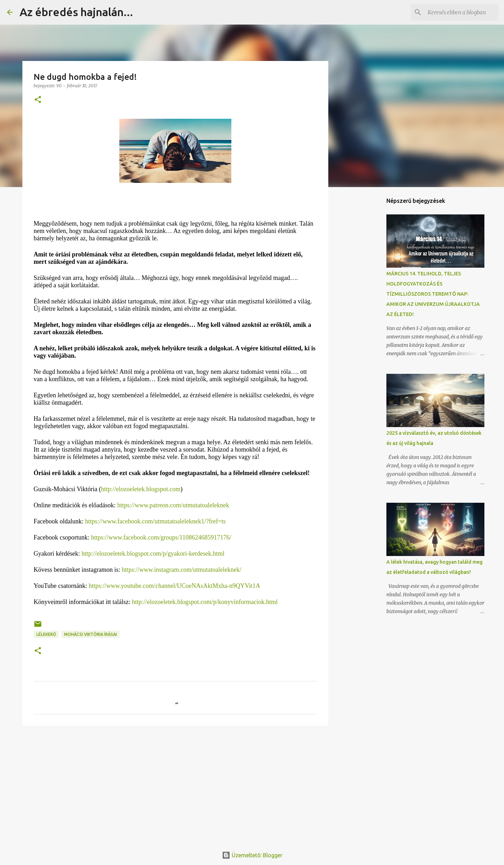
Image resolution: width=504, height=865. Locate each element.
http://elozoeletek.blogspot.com (141, 489)
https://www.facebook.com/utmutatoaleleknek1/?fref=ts (155, 521)
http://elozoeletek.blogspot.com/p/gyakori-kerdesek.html (153, 554)
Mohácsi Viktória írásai (90, 634)
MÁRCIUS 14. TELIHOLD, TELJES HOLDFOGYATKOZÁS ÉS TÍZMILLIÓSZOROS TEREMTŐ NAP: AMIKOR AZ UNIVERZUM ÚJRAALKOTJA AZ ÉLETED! (433, 294)
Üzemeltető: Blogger (252, 855)
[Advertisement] (175, 785)
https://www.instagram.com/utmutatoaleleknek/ (182, 570)
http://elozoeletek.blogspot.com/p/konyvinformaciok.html (205, 602)
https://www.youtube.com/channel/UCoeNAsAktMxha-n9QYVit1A (175, 586)
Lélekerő (46, 634)
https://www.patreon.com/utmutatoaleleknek (173, 505)
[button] (38, 100)
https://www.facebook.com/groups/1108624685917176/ (161, 537)
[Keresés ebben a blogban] (462, 12)
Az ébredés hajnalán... (76, 12)
